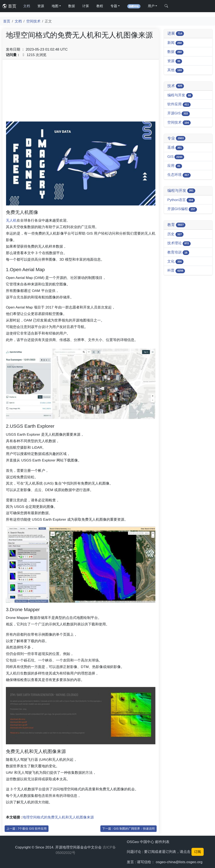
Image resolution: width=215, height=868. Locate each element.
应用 (175, 166)
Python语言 (181, 200)
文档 (27, 6)
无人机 (11, 220)
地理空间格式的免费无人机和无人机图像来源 (58, 817)
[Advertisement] (81, 92)
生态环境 (179, 175)
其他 (175, 70)
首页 (9, 6)
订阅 (198, 852)
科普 (176, 271)
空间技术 (33, 21)
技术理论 (179, 243)
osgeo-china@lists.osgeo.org (179, 862)
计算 (86, 6)
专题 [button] (114, 6)
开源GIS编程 (182, 209)
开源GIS (179, 113)
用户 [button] (151, 6)
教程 (100, 6)
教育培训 (178, 253)
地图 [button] (55, 6)
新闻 (175, 43)
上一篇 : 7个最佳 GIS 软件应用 (27, 829)
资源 (41, 6)
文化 (175, 262)
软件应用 (179, 104)
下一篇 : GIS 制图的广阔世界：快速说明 (128, 829)
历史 (175, 234)
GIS (176, 157)
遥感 (175, 148)
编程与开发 (180, 95)
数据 (72, 6)
